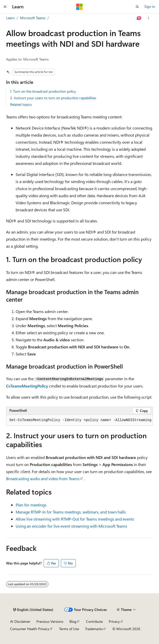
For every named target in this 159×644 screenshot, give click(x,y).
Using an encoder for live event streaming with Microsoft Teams (71, 526)
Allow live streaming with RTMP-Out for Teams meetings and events (75, 519)
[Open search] (137, 7)
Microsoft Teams (33, 18)
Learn (10, 18)
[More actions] (149, 18)
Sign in (150, 6)
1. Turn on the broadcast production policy (43, 91)
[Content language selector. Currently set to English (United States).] (33, 610)
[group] (79, 420)
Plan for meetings (31, 505)
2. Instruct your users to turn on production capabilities (53, 98)
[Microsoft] (79, 7)
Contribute (94, 621)
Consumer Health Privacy (30, 629)
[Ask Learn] (139, 18)
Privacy (114, 621)
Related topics (21, 104)
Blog (73, 621)
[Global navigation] (5, 7)
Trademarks (94, 629)
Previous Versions (50, 621)
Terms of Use (69, 629)
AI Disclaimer (20, 621)
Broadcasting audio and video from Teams (43, 479)
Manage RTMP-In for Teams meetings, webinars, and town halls (71, 512)
